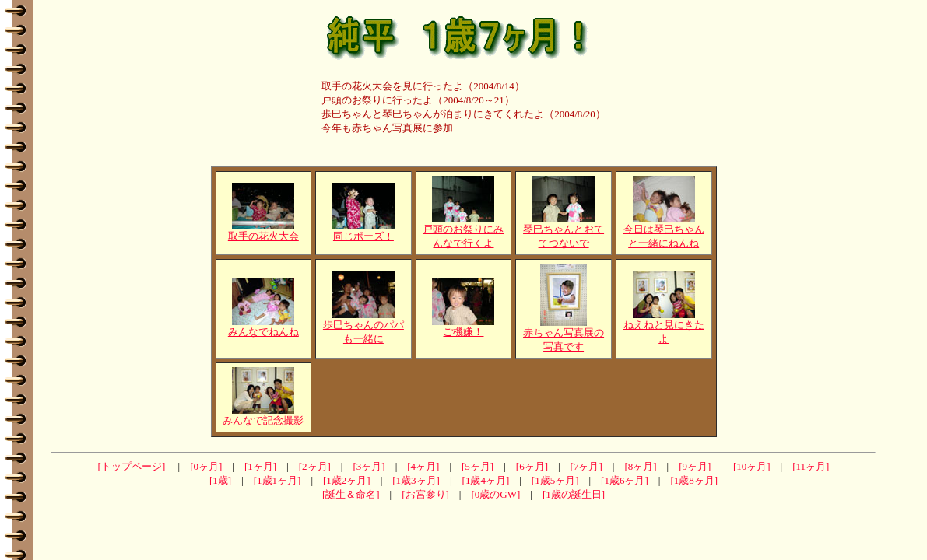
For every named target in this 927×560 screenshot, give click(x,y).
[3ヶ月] (369, 466)
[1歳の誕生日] (574, 494)
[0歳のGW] (495, 494)
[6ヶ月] (532, 466)
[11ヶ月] (811, 466)
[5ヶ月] (478, 466)
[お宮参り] (425, 494)
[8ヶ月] (640, 466)
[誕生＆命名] (351, 494)
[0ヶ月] (206, 466)
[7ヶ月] (586, 466)
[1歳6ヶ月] (625, 480)
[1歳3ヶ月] (416, 480)
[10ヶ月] (752, 466)
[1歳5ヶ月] (555, 480)
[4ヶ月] (423, 466)
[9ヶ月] (695, 466)
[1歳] (220, 480)
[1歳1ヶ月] (277, 480)
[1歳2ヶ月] (347, 480)
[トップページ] (133, 466)
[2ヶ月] (315, 466)
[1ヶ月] (260, 466)
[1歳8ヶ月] (694, 480)
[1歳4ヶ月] (486, 480)
